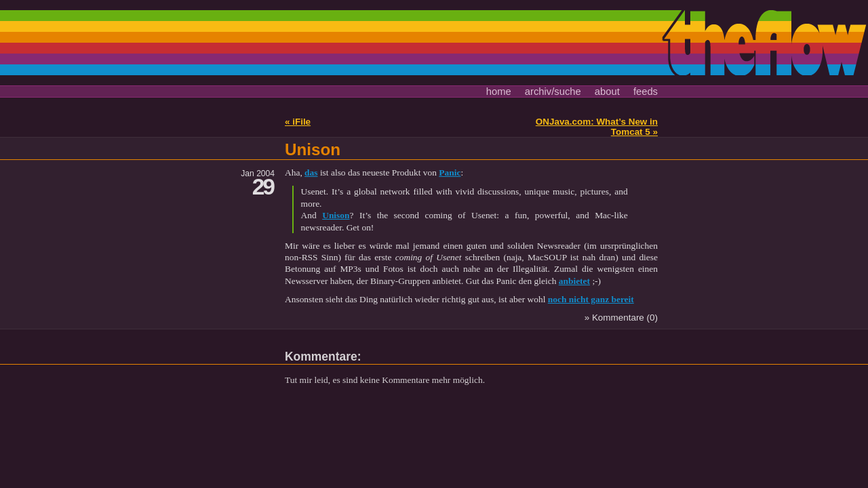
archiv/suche (553, 91)
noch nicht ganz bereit (591, 299)
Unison (313, 149)
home (499, 91)
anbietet (574, 281)
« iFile (298, 122)
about (607, 91)
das (311, 172)
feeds (646, 91)
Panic (450, 172)
